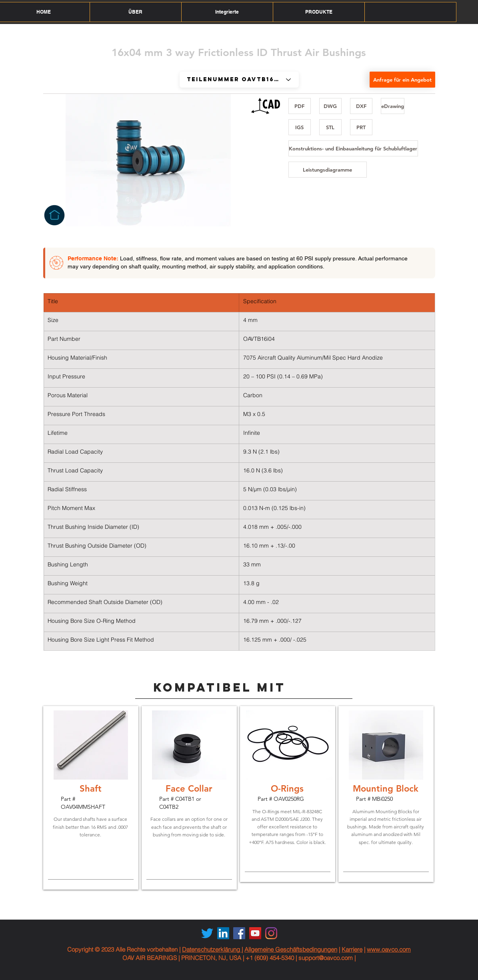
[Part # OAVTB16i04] (239, 80)
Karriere (352, 949)
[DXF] (361, 106)
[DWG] (330, 106)
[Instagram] (271, 933)
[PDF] (300, 106)
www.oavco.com (389, 949)
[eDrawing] (393, 106)
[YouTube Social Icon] (255, 933)
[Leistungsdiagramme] (328, 170)
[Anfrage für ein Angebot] (402, 80)
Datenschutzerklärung (212, 949)
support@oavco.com (326, 958)
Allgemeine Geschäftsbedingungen (291, 949)
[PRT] (361, 127)
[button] (135, 12)
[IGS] (300, 127)
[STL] (330, 127)
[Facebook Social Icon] (239, 933)
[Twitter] (207, 933)
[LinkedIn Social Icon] (223, 933)
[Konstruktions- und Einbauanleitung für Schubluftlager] (353, 148)
